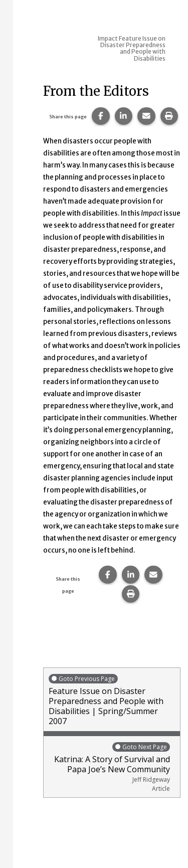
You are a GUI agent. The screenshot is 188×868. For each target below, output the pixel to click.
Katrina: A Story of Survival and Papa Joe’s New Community (109, 767)
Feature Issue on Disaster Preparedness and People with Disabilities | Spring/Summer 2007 (112, 700)
